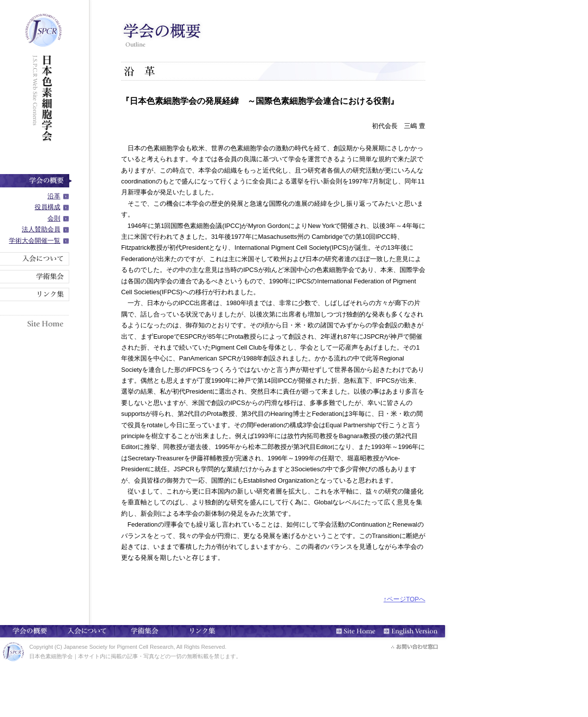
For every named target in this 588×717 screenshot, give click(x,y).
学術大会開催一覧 (35, 241)
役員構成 (47, 207)
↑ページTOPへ (405, 599)
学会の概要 (36, 181)
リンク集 (36, 294)
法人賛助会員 (41, 229)
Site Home (36, 322)
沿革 (54, 196)
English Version (417, 630)
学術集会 (36, 277)
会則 (54, 218)
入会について (36, 259)
